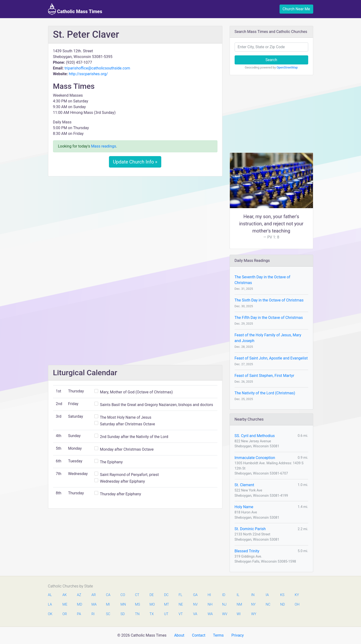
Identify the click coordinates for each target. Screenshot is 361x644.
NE (181, 604)
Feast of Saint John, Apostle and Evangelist (271, 358)
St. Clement (244, 485)
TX (152, 614)
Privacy (237, 635)
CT (137, 595)
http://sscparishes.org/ (88, 74)
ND (283, 604)
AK (65, 595)
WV (225, 614)
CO (123, 595)
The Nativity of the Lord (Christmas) (265, 393)
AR (94, 595)
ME (65, 604)
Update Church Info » (135, 162)
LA (50, 604)
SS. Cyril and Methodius (255, 436)
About (179, 635)
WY (253, 614)
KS (282, 595)
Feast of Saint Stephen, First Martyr (264, 376)
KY (297, 595)
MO (152, 604)
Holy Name (244, 507)
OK (50, 614)
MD (79, 604)
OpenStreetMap (287, 67)
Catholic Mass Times (75, 9)
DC (166, 595)
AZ (79, 595)
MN (123, 604)
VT (180, 614)
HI (209, 595)
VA (195, 614)
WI (239, 614)
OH (297, 604)
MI (108, 604)
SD (123, 614)
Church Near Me (296, 9)
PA (79, 614)
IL (238, 595)
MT (167, 604)
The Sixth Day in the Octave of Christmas (269, 300)
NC (268, 604)
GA (195, 595)
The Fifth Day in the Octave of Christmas (269, 318)
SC (108, 614)
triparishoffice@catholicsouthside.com (97, 68)
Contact (199, 635)
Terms (218, 635)
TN (137, 614)
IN (253, 595)
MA (94, 604)
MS (137, 604)
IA (267, 595)
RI (93, 614)
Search (271, 60)
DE (152, 595)
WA (210, 614)
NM (239, 604)
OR (65, 614)
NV (195, 604)
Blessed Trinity (247, 551)
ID (224, 595)
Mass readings (104, 146)
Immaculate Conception (255, 458)
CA (108, 595)
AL (50, 595)
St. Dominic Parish (250, 529)
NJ (224, 604)
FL (180, 595)
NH (210, 604)
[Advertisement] (135, 216)
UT (166, 614)
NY (253, 604)
